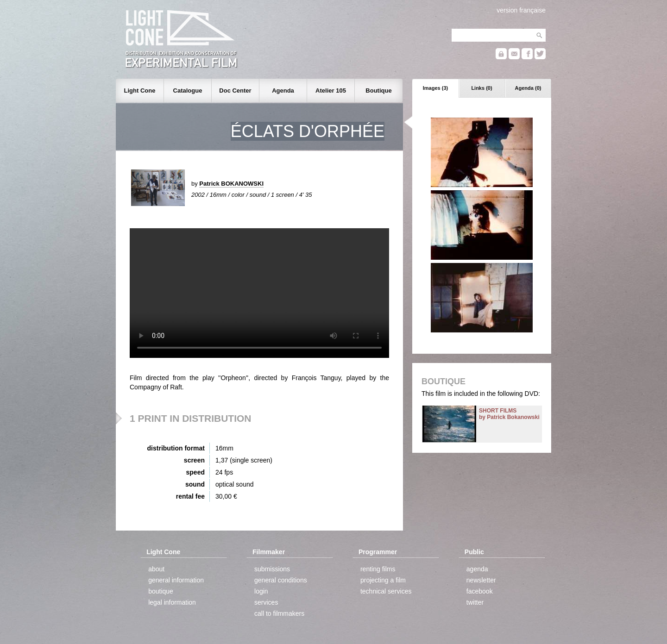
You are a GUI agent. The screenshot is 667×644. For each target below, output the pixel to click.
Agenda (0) (528, 88)
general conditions (281, 580)
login (261, 591)
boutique (161, 591)
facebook (480, 591)
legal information (172, 602)
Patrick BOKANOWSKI (231, 184)
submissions (272, 569)
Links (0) (481, 88)
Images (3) (435, 88)
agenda (477, 569)
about (156, 569)
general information (176, 580)
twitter (475, 602)
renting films (378, 569)
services (266, 602)
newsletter (481, 580)
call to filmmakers (279, 613)
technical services (386, 591)
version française (521, 10)
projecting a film (383, 580)
